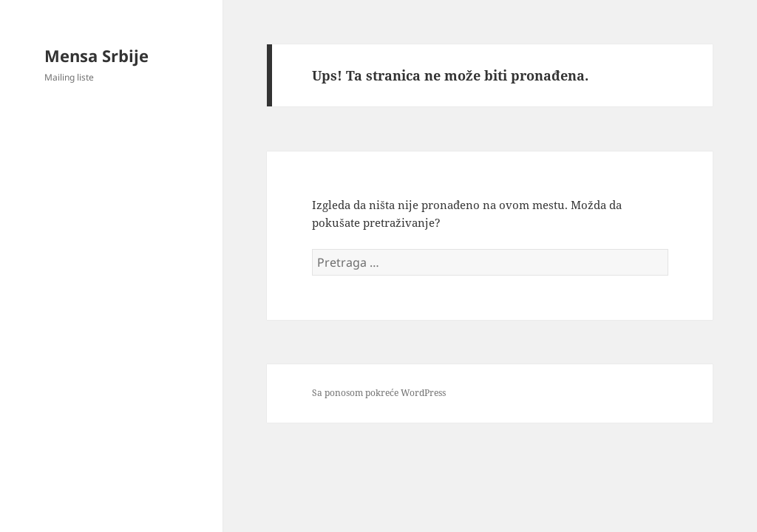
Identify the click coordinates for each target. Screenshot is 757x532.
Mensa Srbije (96, 55)
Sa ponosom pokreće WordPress (379, 393)
